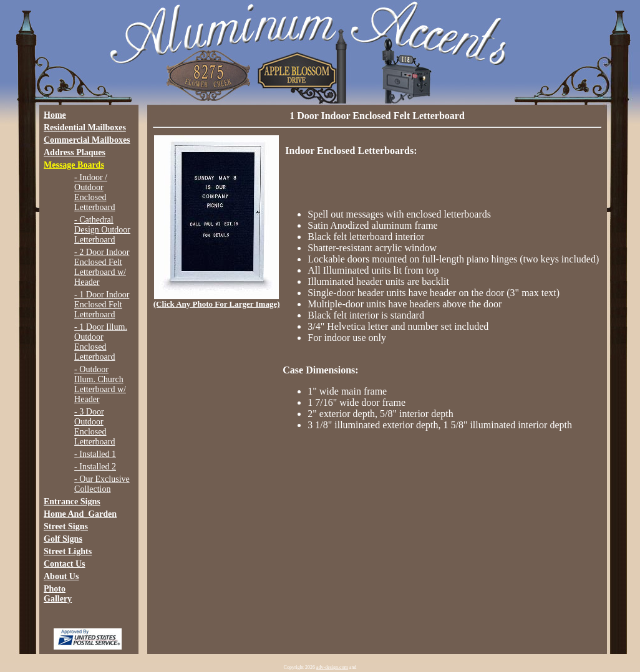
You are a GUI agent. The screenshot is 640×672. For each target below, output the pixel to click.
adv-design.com (332, 667)
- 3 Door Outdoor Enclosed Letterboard (95, 427)
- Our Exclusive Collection (102, 484)
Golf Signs (63, 539)
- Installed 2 (95, 467)
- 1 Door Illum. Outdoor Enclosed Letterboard (101, 342)
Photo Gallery (58, 594)
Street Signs (66, 526)
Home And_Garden (80, 514)
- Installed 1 (95, 454)
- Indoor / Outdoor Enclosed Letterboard (95, 192)
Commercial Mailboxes (87, 140)
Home (55, 115)
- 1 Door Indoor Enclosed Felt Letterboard (102, 305)
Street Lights (68, 551)
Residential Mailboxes (85, 127)
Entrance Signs (72, 502)
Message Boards (74, 165)
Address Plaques (75, 152)
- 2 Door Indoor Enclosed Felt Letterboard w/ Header (102, 267)
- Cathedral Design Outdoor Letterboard (102, 230)
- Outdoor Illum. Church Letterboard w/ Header (100, 384)
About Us (61, 576)
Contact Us (65, 564)
